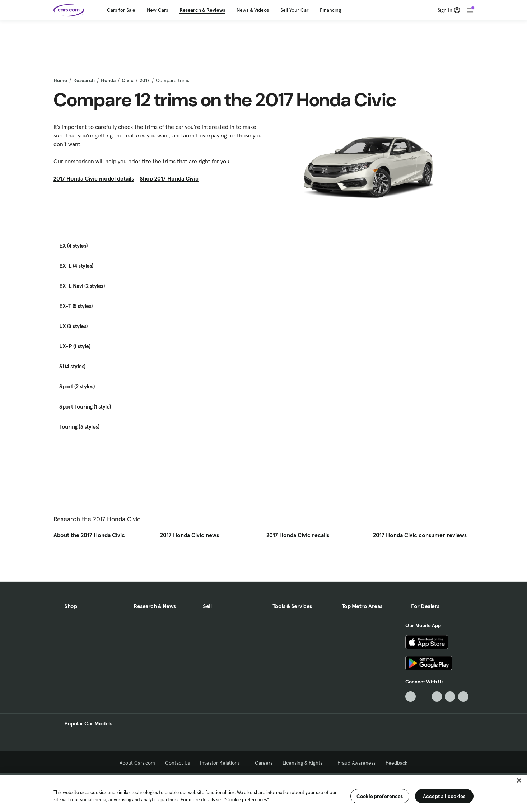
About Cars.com (137, 763)
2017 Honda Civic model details (94, 178)
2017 (145, 80)
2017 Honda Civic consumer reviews (420, 535)
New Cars (157, 10)
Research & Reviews (202, 10)
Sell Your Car (294, 10)
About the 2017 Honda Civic (89, 535)
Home (60, 80)
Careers (264, 763)
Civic (128, 80)
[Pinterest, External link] (463, 697)
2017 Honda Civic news (190, 535)
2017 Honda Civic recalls (298, 535)
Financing (330, 10)
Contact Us (178, 763)
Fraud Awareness (356, 763)
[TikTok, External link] (411, 697)
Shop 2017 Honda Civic (169, 178)
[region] (263, 793)
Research (84, 80)
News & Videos (253, 10)
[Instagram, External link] (450, 697)
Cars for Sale (121, 10)
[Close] (519, 780)
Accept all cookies (444, 796)
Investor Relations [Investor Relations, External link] (222, 763)
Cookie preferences (380, 796)
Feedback (397, 763)
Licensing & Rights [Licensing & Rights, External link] (305, 763)
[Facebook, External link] (424, 697)
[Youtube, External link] (437, 697)
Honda (108, 80)
